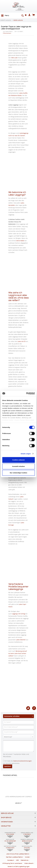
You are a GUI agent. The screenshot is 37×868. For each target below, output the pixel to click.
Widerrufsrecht (29, 863)
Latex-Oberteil (21, 640)
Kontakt (27, 857)
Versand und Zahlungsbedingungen (18, 866)
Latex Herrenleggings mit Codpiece (18, 797)
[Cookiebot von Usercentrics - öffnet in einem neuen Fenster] (26, 394)
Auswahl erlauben (18, 466)
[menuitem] (5, 16)
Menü (5, 15)
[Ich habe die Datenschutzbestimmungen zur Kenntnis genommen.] (4, 761)
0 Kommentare (7, 33)
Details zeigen (26, 454)
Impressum (11, 860)
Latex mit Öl (22, 341)
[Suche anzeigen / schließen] (22, 16)
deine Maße (20, 241)
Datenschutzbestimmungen (22, 761)
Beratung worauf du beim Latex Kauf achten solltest (18, 653)
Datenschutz (25, 860)
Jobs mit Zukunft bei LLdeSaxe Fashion (18, 854)
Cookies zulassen (19, 460)
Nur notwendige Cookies (19, 473)
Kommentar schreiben (18, 716)
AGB (17, 860)
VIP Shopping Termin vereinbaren (12, 863)
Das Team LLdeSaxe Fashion (14, 857)
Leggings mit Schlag (19, 614)
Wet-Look (14, 58)
